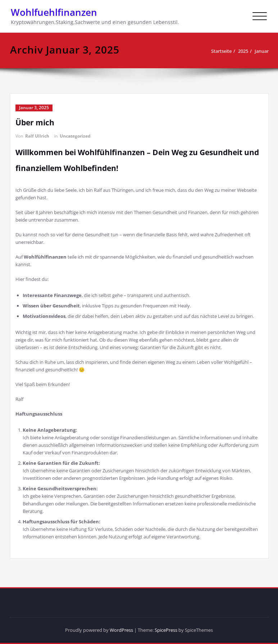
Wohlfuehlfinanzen (54, 12)
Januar (262, 51)
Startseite (221, 51)
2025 (243, 51)
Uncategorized (75, 136)
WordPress (121, 630)
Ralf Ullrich (37, 136)
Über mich (35, 122)
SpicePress (166, 630)
